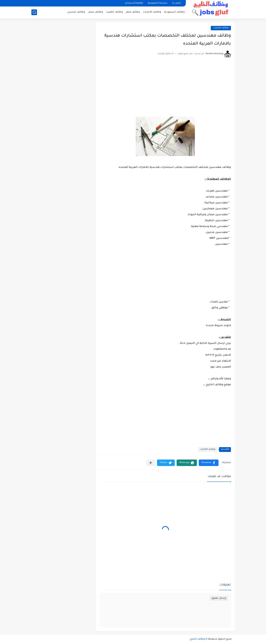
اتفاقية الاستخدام (134, 3)
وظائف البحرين (76, 12)
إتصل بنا (176, 3)
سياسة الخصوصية (158, 3)
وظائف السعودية (174, 12)
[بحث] (34, 12)
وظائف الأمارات (152, 12)
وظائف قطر (133, 12)
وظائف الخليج (197, 639)
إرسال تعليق (219, 598)
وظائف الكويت (114, 12)
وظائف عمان (96, 12)
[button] (209, 463)
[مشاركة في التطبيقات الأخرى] (151, 463)
